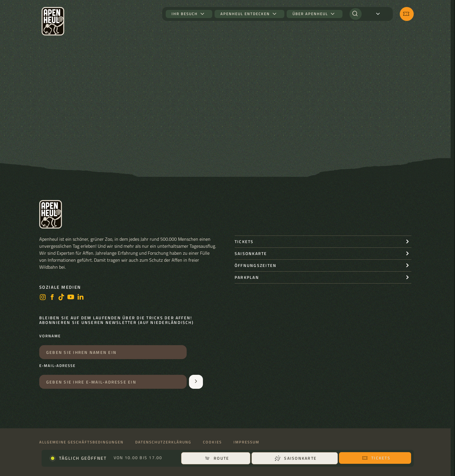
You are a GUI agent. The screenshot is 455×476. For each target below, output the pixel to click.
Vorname (50, 336)
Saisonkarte (296, 458)
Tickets (376, 458)
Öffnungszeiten (256, 265)
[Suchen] (356, 14)
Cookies (212, 442)
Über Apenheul (310, 14)
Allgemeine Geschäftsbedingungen (81, 442)
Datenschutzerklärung (163, 442)
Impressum (246, 442)
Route (217, 458)
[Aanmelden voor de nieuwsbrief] (196, 382)
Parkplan (247, 277)
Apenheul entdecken (245, 14)
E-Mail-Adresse (57, 366)
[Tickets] (407, 14)
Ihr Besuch (185, 14)
